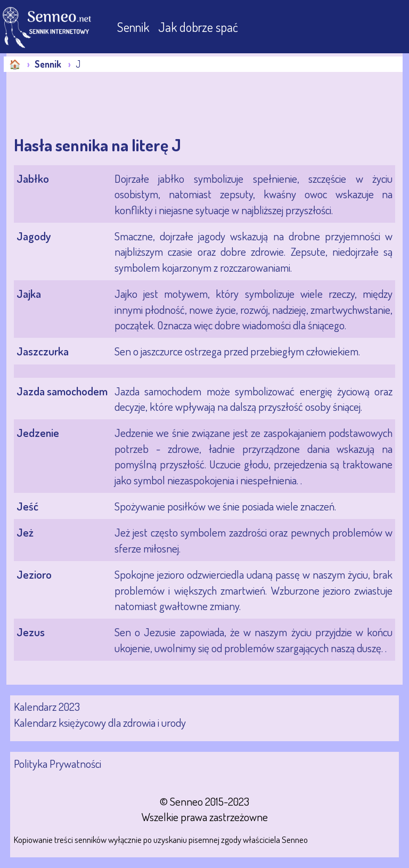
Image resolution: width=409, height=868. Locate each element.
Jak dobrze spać (198, 27)
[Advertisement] (92, 104)
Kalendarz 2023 (47, 706)
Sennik (134, 27)
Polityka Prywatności (58, 763)
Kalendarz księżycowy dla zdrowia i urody (100, 722)
